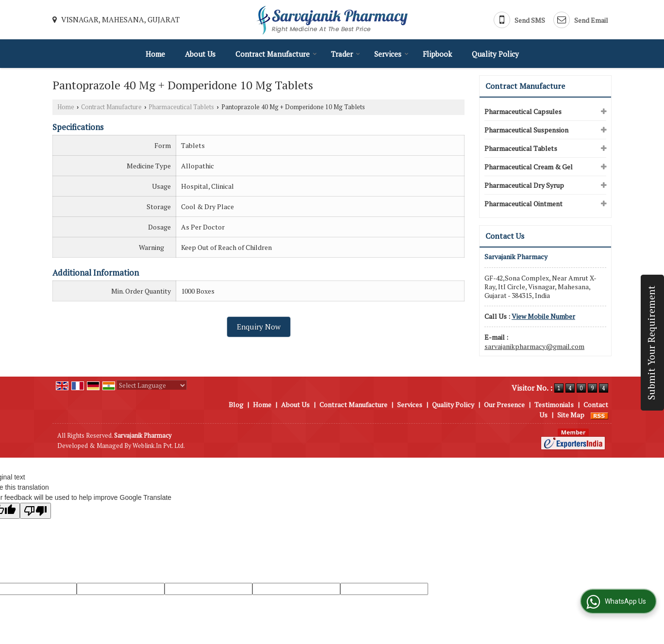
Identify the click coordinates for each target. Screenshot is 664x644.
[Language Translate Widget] (152, 385)
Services (391, 54)
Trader (346, 54)
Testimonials (554, 405)
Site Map (571, 415)
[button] (543, 316)
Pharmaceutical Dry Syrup (524, 185)
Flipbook (437, 54)
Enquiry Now (259, 327)
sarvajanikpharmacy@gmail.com (534, 346)
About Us (200, 54)
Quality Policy (495, 54)
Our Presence (504, 405)
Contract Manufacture (276, 54)
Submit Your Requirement (651, 343)
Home (155, 54)
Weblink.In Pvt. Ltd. (159, 446)
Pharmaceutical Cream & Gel (529, 167)
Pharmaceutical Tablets (181, 107)
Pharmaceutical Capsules (523, 111)
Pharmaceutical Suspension (526, 130)
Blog (236, 405)
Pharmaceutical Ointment (523, 204)
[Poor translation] (35, 511)
